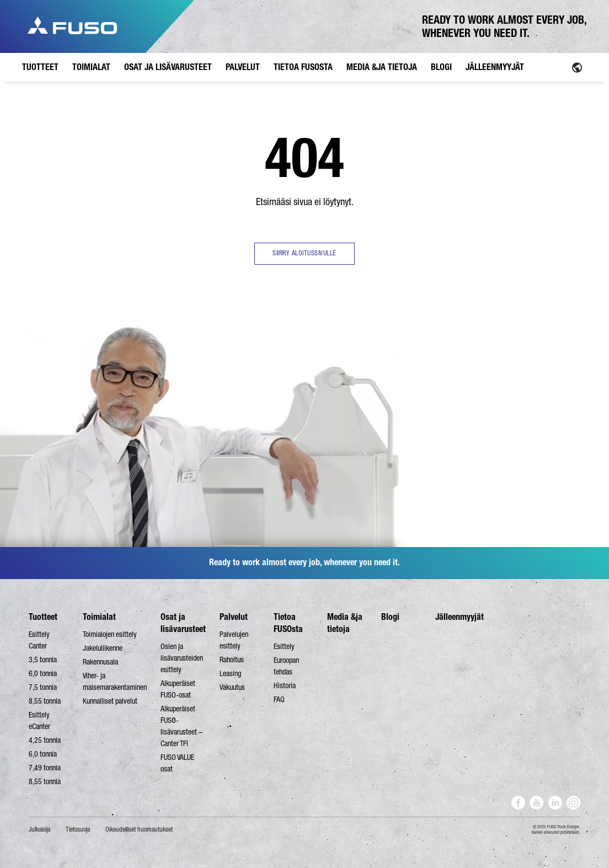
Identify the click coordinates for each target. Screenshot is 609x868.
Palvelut (234, 617)
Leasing (230, 673)
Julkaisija (39, 829)
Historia (285, 685)
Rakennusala (100, 662)
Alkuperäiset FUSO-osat (178, 689)
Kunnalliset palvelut (110, 701)
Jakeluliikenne (103, 648)
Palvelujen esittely (234, 640)
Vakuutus (232, 687)
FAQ (279, 699)
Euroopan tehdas (286, 666)
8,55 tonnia (45, 701)
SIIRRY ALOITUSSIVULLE (304, 253)
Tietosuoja (78, 829)
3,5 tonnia (43, 660)
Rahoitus (232, 660)
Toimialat (99, 617)
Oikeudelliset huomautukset (139, 829)
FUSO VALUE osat (177, 763)
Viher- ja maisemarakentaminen (115, 681)
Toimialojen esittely (110, 634)
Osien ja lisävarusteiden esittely (182, 658)
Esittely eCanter (39, 720)
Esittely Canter (39, 640)
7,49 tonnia (45, 768)
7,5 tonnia (43, 687)
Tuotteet (43, 617)
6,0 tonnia (43, 673)
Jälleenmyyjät (460, 617)
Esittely (284, 646)
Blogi (390, 617)
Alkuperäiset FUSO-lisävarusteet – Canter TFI (181, 726)
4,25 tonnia (45, 740)
